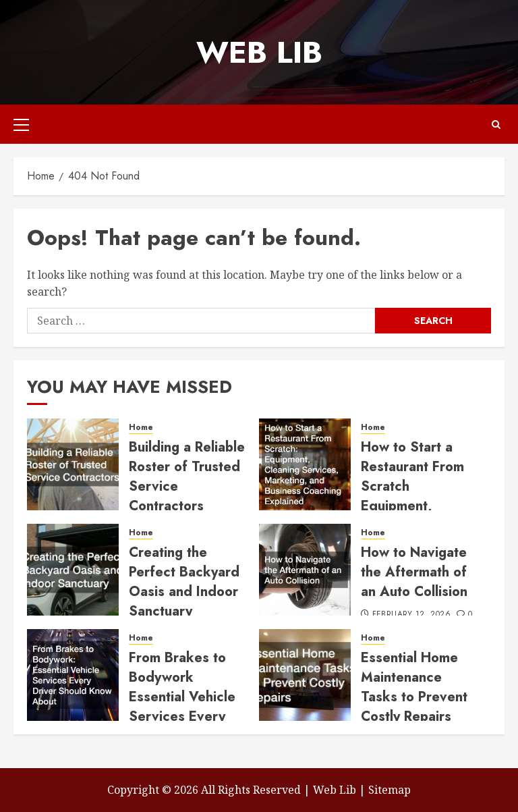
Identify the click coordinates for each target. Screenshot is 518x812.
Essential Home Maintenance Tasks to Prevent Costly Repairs (414, 687)
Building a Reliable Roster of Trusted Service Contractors (187, 477)
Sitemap (390, 790)
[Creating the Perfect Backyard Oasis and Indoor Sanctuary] (73, 570)
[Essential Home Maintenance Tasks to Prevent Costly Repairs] (305, 675)
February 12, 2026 (411, 615)
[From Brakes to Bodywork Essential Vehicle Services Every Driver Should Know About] (73, 675)
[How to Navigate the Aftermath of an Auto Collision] (305, 570)
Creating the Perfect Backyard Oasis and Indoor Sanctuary (184, 582)
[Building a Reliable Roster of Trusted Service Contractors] (73, 464)
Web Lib (259, 52)
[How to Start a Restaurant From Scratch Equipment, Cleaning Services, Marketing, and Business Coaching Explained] (305, 464)
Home (141, 428)
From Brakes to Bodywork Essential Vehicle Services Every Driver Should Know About (182, 707)
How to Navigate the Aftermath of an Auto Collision (414, 572)
